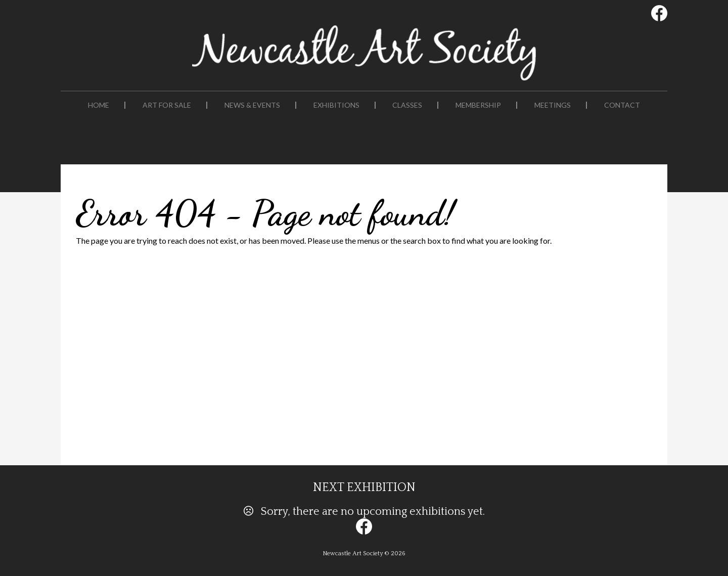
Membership (478, 105)
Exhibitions (336, 105)
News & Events (252, 105)
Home (99, 105)
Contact (622, 105)
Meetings (553, 105)
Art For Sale (167, 105)
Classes (407, 105)
